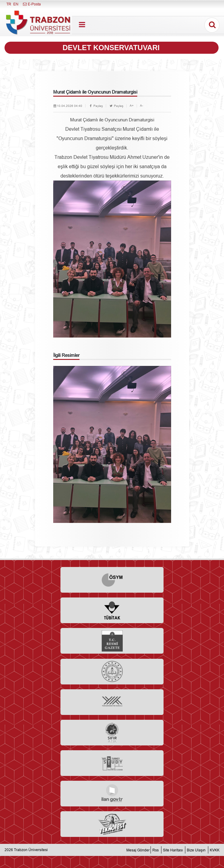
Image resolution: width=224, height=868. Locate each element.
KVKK (215, 850)
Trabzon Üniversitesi (31, 850)
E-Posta (32, 4)
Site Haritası (173, 850)
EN (16, 4)
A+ (132, 106)
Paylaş (96, 106)
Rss (156, 850)
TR (9, 4)
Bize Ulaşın (196, 850)
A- (141, 106)
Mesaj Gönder (138, 850)
